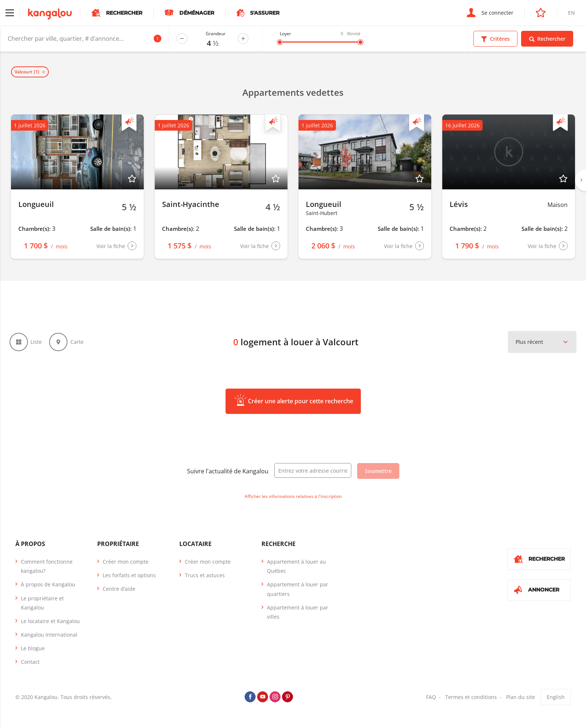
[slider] (280, 42)
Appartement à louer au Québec (296, 569)
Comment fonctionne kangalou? (47, 569)
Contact (30, 665)
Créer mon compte (126, 564)
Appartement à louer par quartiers (298, 591)
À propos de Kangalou (48, 587)
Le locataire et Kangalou (50, 624)
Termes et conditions (471, 700)
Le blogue (33, 651)
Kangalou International (49, 637)
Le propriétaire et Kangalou (42, 605)
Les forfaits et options (129, 578)
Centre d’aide (119, 591)
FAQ (431, 700)
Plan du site (521, 700)
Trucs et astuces (205, 578)
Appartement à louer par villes (298, 615)
